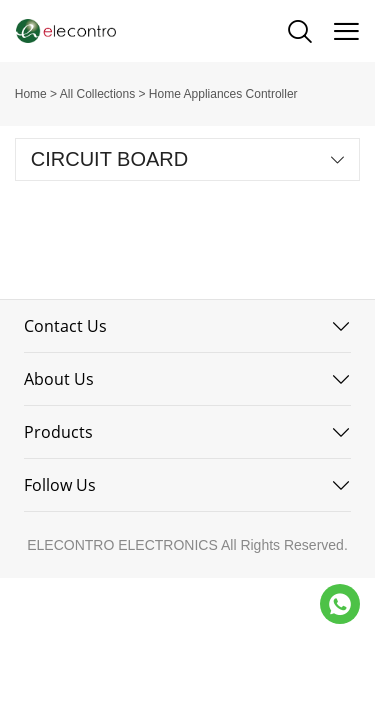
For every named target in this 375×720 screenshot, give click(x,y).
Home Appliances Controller (223, 94)
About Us (59, 379)
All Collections (97, 94)
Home (31, 94)
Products (58, 432)
